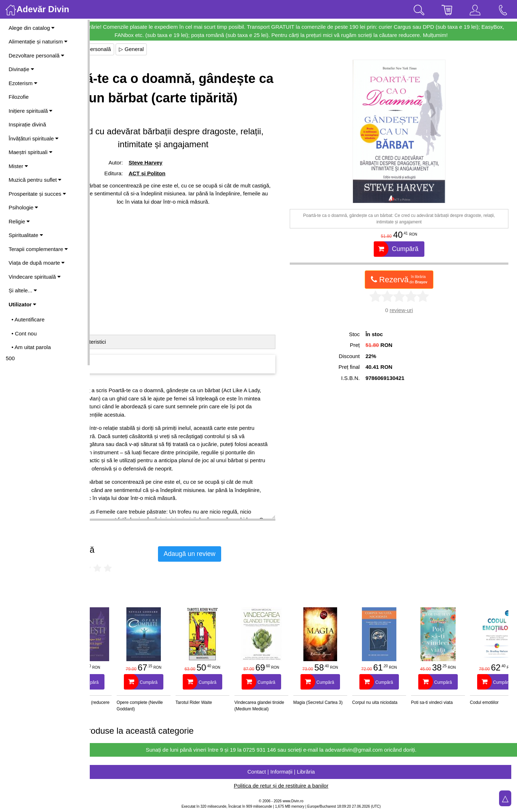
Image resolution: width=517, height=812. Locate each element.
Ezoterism (23, 83)
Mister (18, 166)
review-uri (412, 310)
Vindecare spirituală (35, 277)
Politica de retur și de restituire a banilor (303, 786)
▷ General (176, 49)
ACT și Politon (184, 193)
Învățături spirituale (34, 138)
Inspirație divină (27, 124)
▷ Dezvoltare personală (127, 49)
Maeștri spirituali (31, 152)
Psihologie (23, 207)
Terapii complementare (38, 249)
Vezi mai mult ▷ (111, 525)
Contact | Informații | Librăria (303, 772)
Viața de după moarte (37, 263)
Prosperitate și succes (37, 194)
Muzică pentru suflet (35, 180)
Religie (19, 221)
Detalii (106, 342)
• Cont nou (24, 333)
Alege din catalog (32, 28)
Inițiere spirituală (31, 111)
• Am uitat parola (31, 347)
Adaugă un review (234, 554)
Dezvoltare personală (36, 55)
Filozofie (19, 97)
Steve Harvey (183, 182)
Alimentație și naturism (38, 41)
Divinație (21, 69)
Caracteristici (135, 342)
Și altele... (23, 290)
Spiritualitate (26, 235)
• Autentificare (28, 319)
